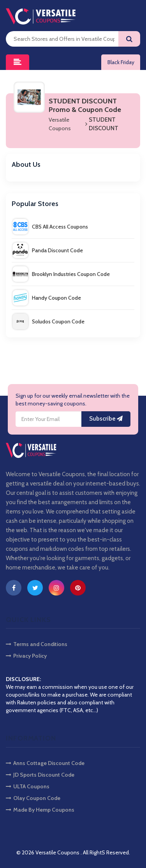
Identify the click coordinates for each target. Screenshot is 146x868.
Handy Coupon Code (47, 298)
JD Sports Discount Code (40, 775)
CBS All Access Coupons (50, 227)
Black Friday (121, 62)
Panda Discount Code (48, 250)
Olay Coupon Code (33, 798)
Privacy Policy (26, 656)
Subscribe (106, 419)
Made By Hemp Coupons (40, 810)
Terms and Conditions (37, 644)
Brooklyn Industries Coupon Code (61, 274)
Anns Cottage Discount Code (45, 763)
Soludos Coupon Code (48, 321)
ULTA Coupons (28, 786)
